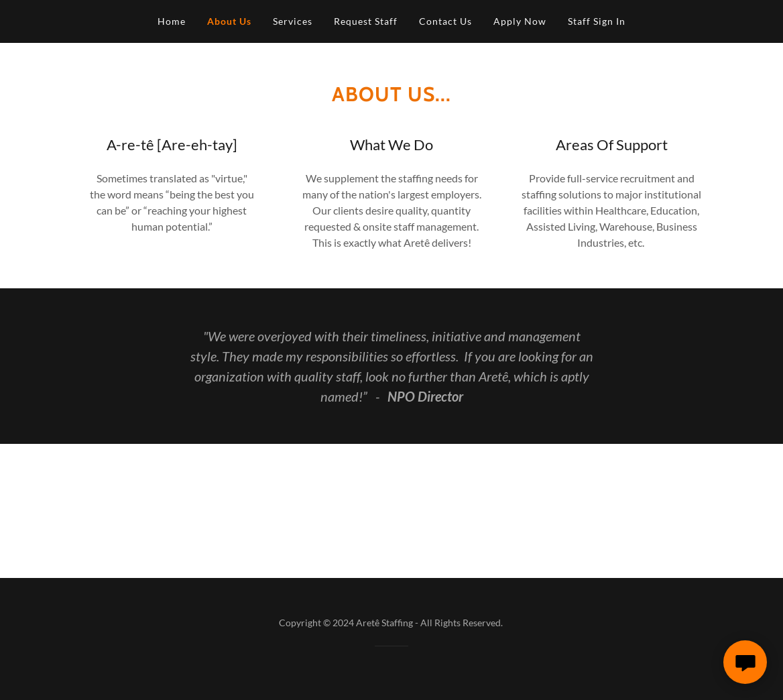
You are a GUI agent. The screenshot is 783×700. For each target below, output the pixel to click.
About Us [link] (229, 21)
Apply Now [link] (520, 21)
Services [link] (293, 21)
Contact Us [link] (445, 21)
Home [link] (172, 21)
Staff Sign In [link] (597, 21)
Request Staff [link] (366, 21)
